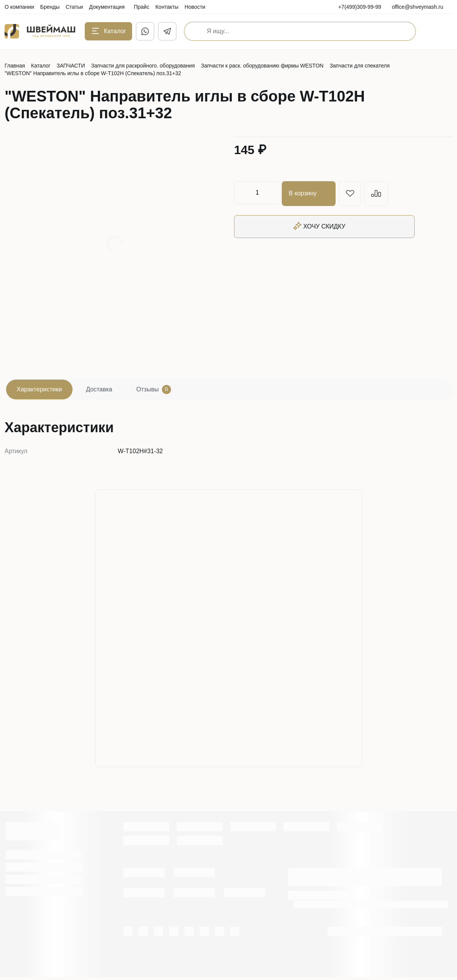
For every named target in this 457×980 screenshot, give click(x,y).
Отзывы (170, 391)
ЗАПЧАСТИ (71, 66)
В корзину (311, 193)
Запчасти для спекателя (359, 66)
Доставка (109, 391)
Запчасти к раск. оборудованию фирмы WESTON (262, 66)
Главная (15, 66)
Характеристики (43, 391)
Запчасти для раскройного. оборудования (143, 66)
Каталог (41, 66)
